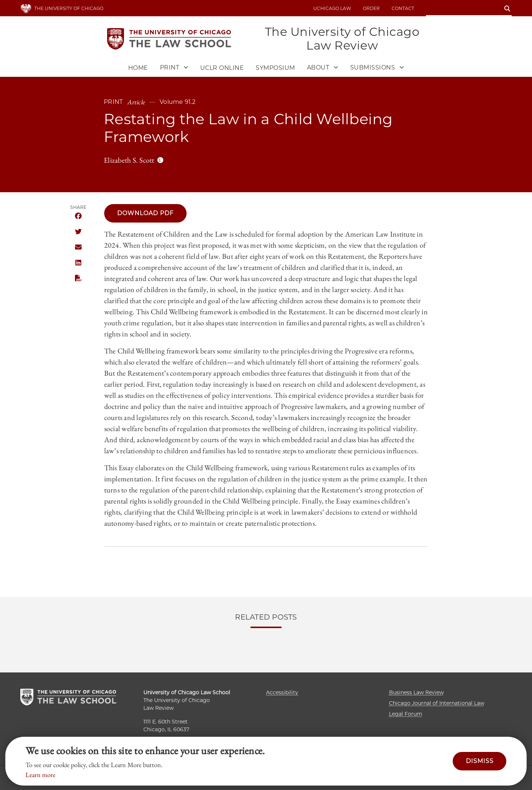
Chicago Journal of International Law (437, 703)
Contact (403, 8)
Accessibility (282, 692)
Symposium (275, 68)
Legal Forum (406, 714)
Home (138, 68)
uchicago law (332, 8)
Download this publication (78, 278)
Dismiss (480, 761)
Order (371, 8)
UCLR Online (222, 68)
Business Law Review (416, 692)
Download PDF (145, 213)
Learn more (40, 775)
